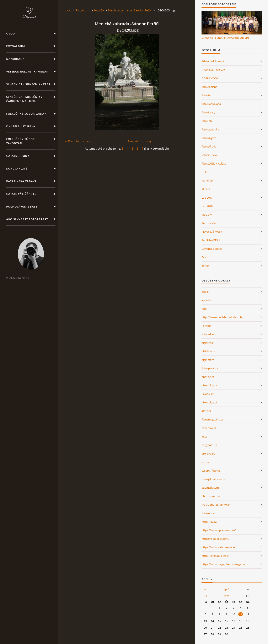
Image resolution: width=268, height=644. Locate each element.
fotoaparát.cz (210, 368)
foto (204, 309)
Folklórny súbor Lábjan (26, 114)
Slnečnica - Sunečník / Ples (28, 84)
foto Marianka (210, 129)
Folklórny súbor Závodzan (20, 141)
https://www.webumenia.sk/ (219, 547)
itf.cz (204, 436)
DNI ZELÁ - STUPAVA (21, 126)
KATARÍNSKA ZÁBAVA (21, 181)
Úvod (11, 33)
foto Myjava (209, 138)
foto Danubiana (211, 104)
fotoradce (208, 334)
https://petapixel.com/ (215, 539)
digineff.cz (208, 360)
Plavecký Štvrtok (212, 232)
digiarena (207, 343)
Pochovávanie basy (22, 206)
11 (241, 614)
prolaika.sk (208, 454)
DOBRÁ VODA (210, 78)
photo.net (208, 377)
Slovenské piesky (212, 249)
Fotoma (206, 326)
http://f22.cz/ (210, 522)
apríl (226, 589)
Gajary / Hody (18, 156)
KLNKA (206, 189)
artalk (205, 292)
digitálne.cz (208, 351)
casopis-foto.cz (211, 471)
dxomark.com (210, 488)
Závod (205, 257)
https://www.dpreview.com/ (219, 530)
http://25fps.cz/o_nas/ (215, 556)
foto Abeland (210, 87)
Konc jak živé (17, 168)
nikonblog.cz (209, 385)
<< (205, 589)
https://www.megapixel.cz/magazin (223, 564)
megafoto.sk (209, 445)
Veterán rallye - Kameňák (27, 71)
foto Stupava (210, 155)
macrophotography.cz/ (216, 505)
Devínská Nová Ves (213, 70)
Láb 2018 (207, 206)
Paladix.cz (208, 394)
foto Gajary (208, 112)
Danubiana (15, 59)
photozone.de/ (211, 496)
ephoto (206, 300)
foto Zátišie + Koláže (214, 163)
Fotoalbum (16, 46)
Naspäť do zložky (140, 141)
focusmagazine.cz (212, 419)
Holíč (205, 172)
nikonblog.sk (209, 402)
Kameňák (207, 181)
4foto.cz (206, 411)
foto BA (99, 10)
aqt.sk (205, 462)
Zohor (205, 266)
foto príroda (209, 146)
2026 (226, 596)
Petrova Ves (209, 223)
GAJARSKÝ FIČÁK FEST (22, 194)
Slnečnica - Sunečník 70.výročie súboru (225, 38)
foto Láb (207, 121)
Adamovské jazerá (213, 61)
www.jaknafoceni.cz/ (214, 479)
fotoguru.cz (209, 513)
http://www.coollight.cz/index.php (223, 317)
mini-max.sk (209, 428)
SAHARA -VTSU (211, 240)
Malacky (207, 215)
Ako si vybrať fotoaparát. (28, 219)
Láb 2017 (207, 198)
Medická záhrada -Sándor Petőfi (130, 10)
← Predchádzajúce (77, 141)
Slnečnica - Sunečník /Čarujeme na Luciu (24, 99)
